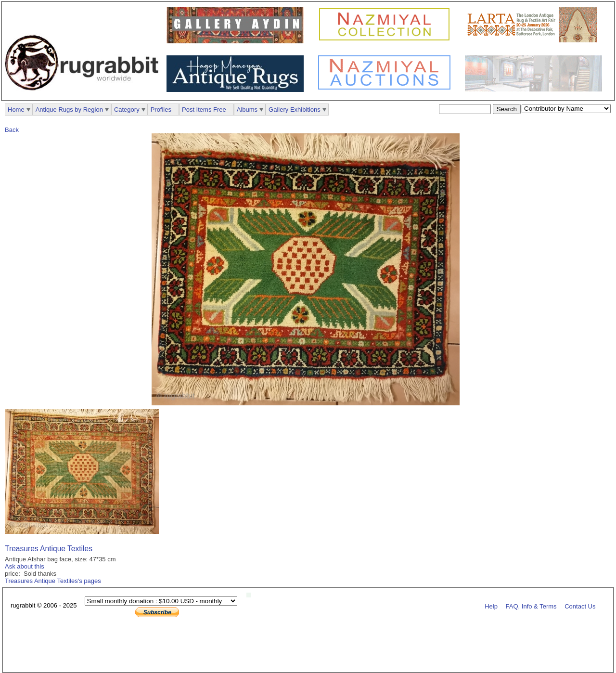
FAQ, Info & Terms (531, 606)
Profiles (161, 110)
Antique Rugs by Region (69, 110)
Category (127, 110)
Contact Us (580, 606)
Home (16, 110)
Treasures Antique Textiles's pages (53, 581)
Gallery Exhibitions (295, 110)
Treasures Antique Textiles (49, 549)
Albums (247, 110)
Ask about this (25, 566)
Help (491, 606)
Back (12, 130)
